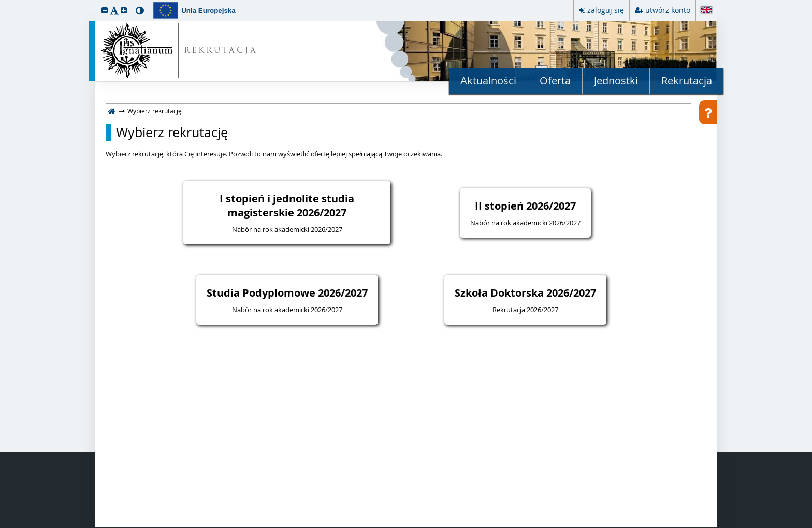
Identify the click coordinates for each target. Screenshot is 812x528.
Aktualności (488, 80)
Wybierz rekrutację (172, 133)
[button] (105, 10)
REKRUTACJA (221, 51)
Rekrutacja (687, 80)
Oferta (555, 80)
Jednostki (616, 80)
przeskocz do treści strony (3, 3)
